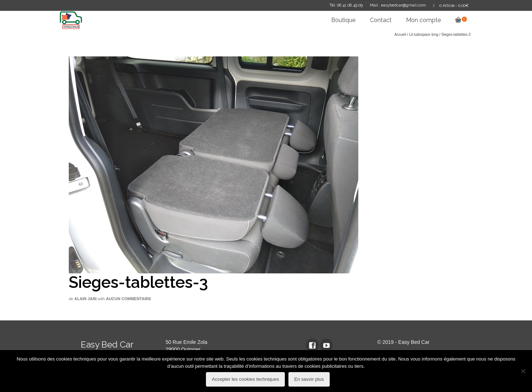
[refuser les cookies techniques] (523, 371)
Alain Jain (85, 299)
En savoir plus (309, 379)
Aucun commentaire (129, 299)
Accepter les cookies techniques (245, 379)
